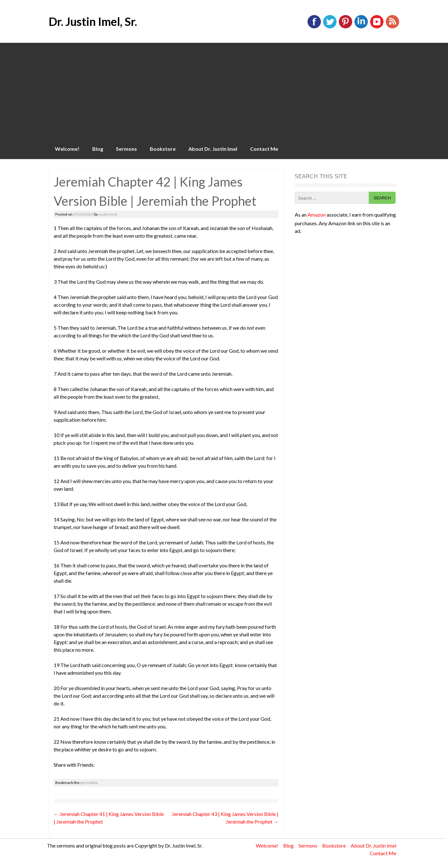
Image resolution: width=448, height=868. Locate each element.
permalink (89, 783)
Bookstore (163, 149)
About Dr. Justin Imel (213, 149)
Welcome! (67, 149)
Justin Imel (108, 214)
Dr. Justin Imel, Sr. (93, 21)
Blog (98, 149)
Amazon (317, 215)
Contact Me (264, 149)
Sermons (126, 149)
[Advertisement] (224, 91)
